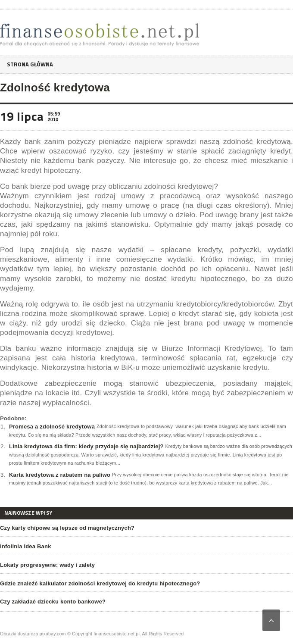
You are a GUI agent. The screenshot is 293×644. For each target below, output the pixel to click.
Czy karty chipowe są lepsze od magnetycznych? (67, 528)
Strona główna (32, 64)
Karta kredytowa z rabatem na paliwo (60, 475)
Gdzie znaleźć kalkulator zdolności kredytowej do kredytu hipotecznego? (100, 583)
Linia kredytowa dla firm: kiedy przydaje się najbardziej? (86, 446)
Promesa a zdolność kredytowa (52, 427)
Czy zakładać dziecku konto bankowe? (53, 602)
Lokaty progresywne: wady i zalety (47, 565)
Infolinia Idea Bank (26, 546)
